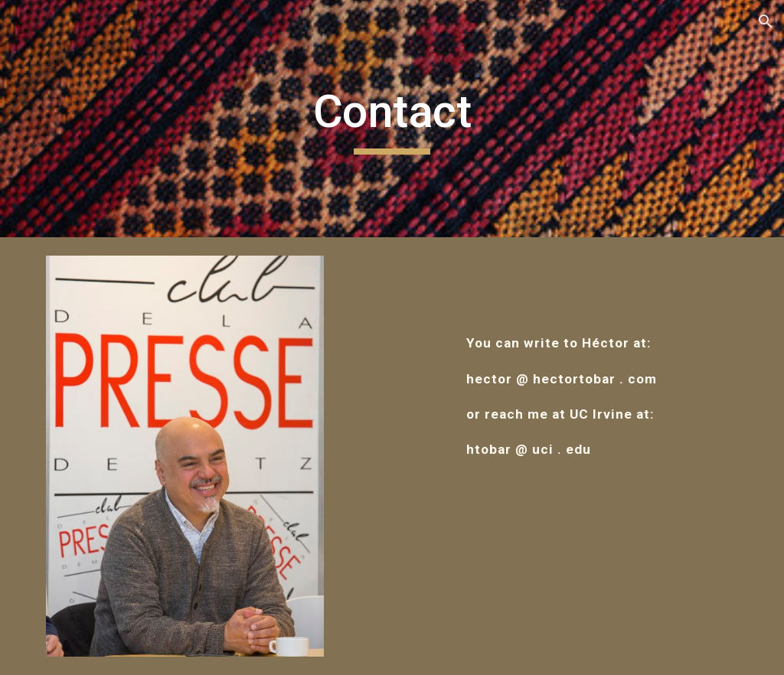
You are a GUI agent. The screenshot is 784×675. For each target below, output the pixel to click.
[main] (392, 119)
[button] (766, 21)
